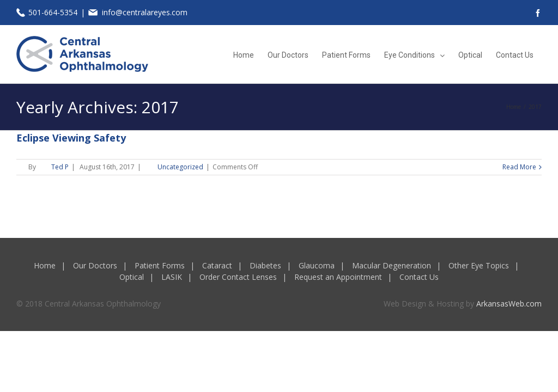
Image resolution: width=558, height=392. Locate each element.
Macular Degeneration (392, 265)
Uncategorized (180, 167)
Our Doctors (95, 265)
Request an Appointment (338, 277)
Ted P (60, 167)
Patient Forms (160, 265)
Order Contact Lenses (238, 277)
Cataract (217, 265)
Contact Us (419, 277)
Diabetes (265, 265)
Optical (132, 277)
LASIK (172, 277)
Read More (519, 167)
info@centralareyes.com (145, 12)
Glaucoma (317, 265)
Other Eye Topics (479, 265)
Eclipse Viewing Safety (71, 138)
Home (45, 265)
